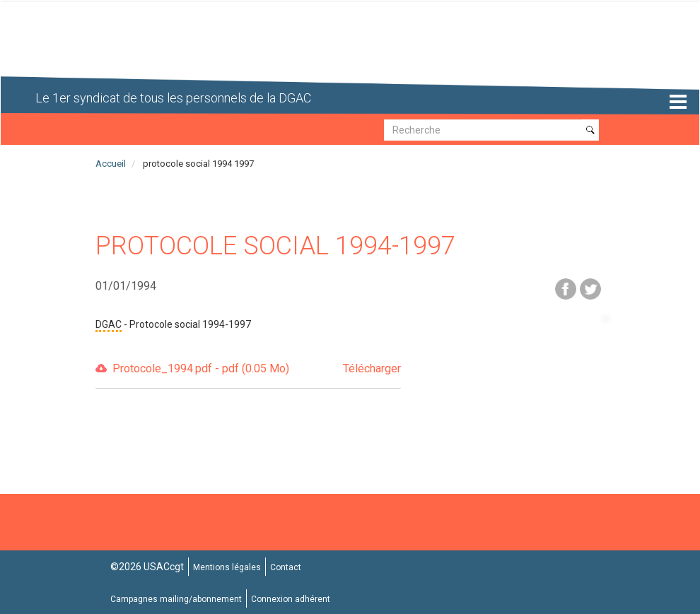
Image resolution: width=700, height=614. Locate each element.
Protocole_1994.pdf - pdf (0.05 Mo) (257, 369)
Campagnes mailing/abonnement (176, 599)
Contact (286, 567)
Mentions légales (227, 567)
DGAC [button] (109, 324)
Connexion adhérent (291, 599)
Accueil (111, 164)
